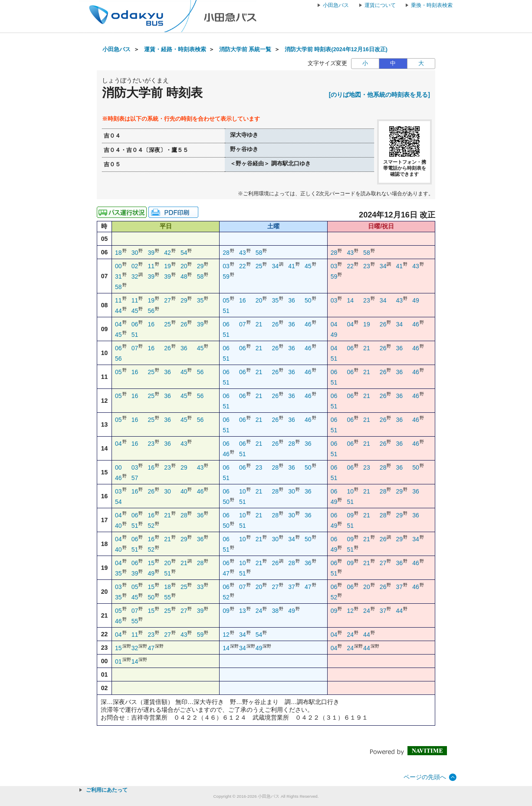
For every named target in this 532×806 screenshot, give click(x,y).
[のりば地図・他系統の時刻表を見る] (379, 95)
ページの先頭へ (425, 777)
